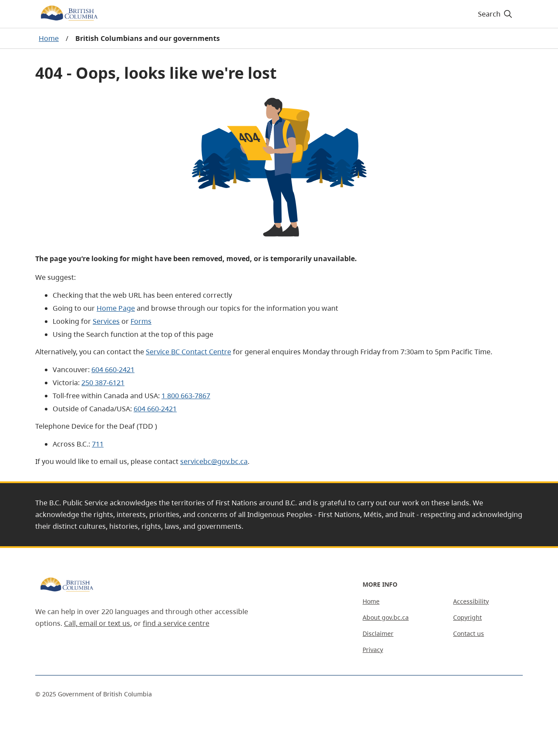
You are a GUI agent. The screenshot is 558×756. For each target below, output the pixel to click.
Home (49, 38)
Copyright (467, 617)
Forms (141, 321)
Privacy (373, 650)
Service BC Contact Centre (188, 352)
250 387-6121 (103, 383)
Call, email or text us (97, 623)
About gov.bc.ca (386, 617)
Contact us (469, 633)
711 (98, 444)
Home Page (116, 308)
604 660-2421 (113, 370)
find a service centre (176, 623)
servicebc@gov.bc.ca (214, 461)
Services (106, 321)
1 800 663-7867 (186, 396)
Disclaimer (378, 633)
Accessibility (471, 601)
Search (496, 14)
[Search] (496, 14)
